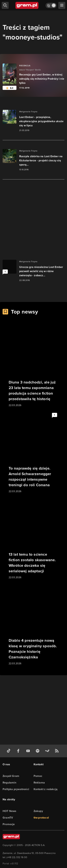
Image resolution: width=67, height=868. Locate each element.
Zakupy (38, 811)
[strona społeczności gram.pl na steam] (48, 751)
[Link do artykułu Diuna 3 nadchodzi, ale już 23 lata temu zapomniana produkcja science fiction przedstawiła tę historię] (34, 366)
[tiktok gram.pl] (9, 751)
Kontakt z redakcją (46, 789)
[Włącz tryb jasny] (51, 5)
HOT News (10, 811)
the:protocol (41, 818)
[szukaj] (5, 5)
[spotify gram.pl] (38, 751)
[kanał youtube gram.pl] (29, 751)
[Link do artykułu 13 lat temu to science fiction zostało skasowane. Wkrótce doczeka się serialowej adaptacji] (34, 538)
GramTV (8, 818)
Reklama (39, 783)
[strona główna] (27, 5)
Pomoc (38, 776)
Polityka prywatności (16, 789)
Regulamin (9, 783)
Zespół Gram (11, 776)
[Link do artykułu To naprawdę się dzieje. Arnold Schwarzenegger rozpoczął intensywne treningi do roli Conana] (34, 452)
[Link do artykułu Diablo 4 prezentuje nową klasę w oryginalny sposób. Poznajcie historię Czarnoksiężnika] (34, 625)
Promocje (9, 824)
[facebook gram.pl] (19, 751)
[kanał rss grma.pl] (57, 751)
